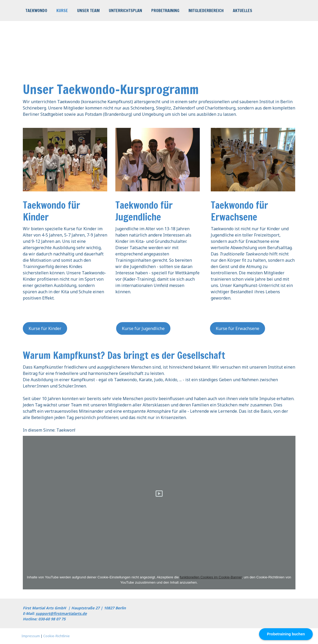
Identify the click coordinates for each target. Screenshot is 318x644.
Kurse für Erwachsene (238, 328)
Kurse (62, 10)
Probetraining (165, 10)
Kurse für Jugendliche (143, 328)
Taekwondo (36, 10)
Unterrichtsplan (125, 10)
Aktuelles (242, 10)
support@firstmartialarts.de (61, 613)
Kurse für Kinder (45, 328)
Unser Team (88, 10)
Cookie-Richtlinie (56, 636)
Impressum (31, 636)
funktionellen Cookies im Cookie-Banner (211, 577)
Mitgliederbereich (206, 10)
